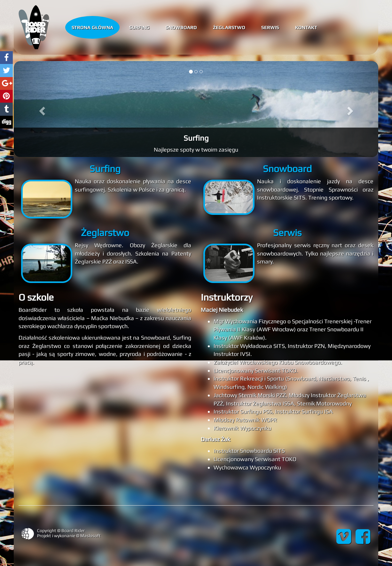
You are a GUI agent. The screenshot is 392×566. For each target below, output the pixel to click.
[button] (41, 109)
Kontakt (306, 27)
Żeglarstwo (229, 27)
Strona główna (92, 27)
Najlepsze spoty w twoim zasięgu (196, 149)
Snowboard (181, 27)
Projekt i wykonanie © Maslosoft (69, 536)
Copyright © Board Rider (61, 531)
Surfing (139, 27)
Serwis (270, 27)
